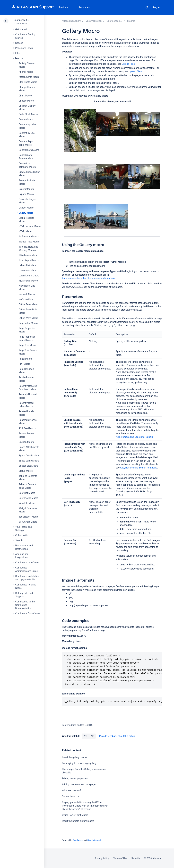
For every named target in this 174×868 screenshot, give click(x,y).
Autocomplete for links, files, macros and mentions (89, 278)
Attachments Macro (29, 77)
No (93, 736)
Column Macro (26, 119)
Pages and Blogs (24, 48)
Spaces (19, 43)
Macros (19, 58)
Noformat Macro (27, 299)
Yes (85, 736)
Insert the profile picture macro (78, 821)
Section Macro (26, 442)
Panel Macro (25, 359)
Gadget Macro (26, 208)
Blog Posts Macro (28, 82)
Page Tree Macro (28, 345)
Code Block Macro (28, 114)
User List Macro (27, 493)
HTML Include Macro (30, 226)
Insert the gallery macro (74, 757)
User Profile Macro (28, 498)
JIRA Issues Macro (28, 255)
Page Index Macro (28, 323)
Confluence (78, 840)
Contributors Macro (29, 150)
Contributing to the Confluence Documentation (25, 605)
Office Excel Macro (29, 304)
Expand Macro (26, 194)
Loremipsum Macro (29, 276)
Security (136, 858)
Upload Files (128, 64)
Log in (156, 7)
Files (18, 53)
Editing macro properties (75, 779)
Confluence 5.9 (21, 20)
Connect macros (71, 796)
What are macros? (71, 790)
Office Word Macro (29, 318)
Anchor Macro (26, 72)
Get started (21, 29)
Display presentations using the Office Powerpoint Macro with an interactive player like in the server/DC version (85, 806)
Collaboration (22, 535)
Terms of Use (120, 858)
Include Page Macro (29, 242)
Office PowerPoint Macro (75, 815)
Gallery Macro (26, 213)
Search (147, 7)
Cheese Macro (26, 101)
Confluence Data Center (28, 613)
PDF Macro (24, 364)
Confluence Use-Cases (27, 563)
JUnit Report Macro (29, 260)
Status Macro (26, 471)
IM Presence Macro (29, 237)
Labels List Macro (28, 265)
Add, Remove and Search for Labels (134, 437)
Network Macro (27, 294)
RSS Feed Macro (27, 428)
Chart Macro (25, 96)
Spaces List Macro (28, 466)
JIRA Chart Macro (28, 522)
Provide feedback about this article (117, 736)
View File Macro (27, 503)
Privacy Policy (102, 858)
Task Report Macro (29, 517)
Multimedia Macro (28, 281)
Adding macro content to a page (79, 784)
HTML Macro (25, 231)
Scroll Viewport (94, 840)
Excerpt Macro (26, 189)
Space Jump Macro (29, 461)
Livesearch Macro (28, 270)
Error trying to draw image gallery (79, 763)
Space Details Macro (29, 456)
